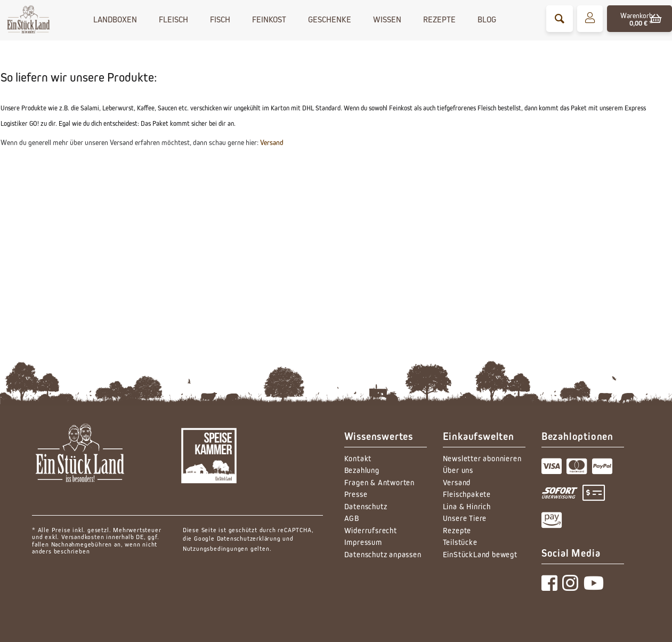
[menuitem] (560, 19)
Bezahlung (362, 470)
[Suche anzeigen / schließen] (560, 19)
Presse (356, 494)
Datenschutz (366, 506)
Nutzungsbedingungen (216, 548)
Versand (272, 142)
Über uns (458, 470)
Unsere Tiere (465, 518)
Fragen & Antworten (379, 482)
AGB (352, 518)
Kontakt (358, 458)
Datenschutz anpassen (383, 554)
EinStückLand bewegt (480, 554)
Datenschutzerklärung (249, 538)
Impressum (363, 542)
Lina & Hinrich (467, 506)
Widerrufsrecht (371, 530)
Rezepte (457, 530)
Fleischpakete (467, 494)
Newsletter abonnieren (482, 458)
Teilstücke (460, 542)
